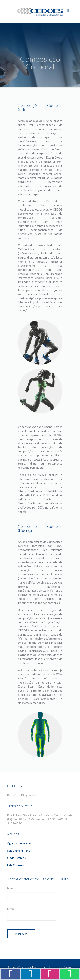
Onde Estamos (16, 858)
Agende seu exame (19, 843)
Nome (11, 888)
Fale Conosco (16, 865)
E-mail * (12, 909)
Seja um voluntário (19, 851)
